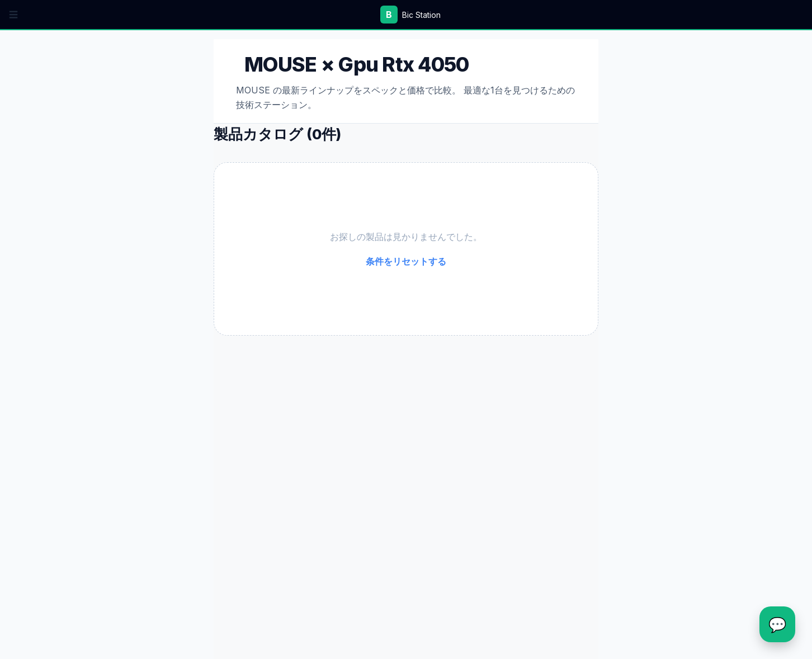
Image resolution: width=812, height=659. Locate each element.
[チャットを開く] (777, 624)
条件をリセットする (406, 261)
